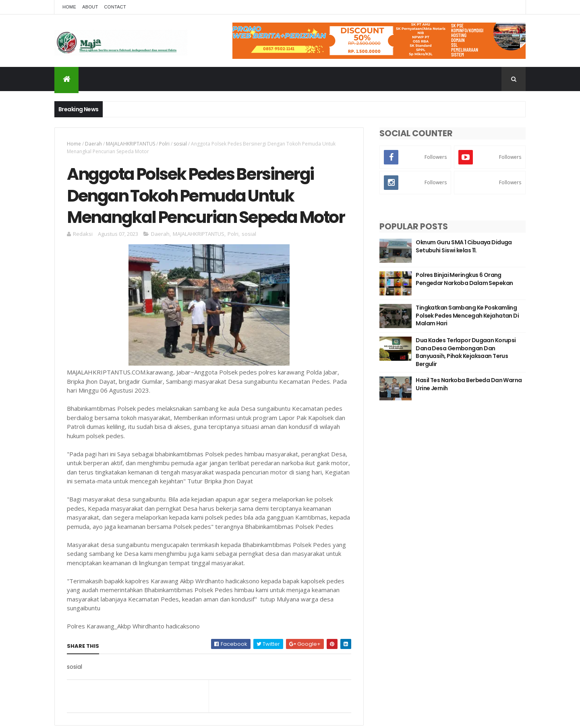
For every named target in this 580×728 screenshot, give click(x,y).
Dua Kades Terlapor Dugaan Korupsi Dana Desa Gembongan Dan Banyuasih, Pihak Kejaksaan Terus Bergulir (466, 352)
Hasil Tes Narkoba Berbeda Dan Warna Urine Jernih (469, 384)
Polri (164, 144)
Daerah (93, 144)
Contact (115, 7)
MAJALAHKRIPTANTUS (130, 144)
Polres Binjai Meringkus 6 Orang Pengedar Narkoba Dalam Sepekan (464, 279)
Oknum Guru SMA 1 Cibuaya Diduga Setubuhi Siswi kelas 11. (464, 246)
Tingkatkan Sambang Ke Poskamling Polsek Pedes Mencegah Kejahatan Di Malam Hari (467, 315)
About (90, 7)
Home (69, 7)
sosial (180, 144)
